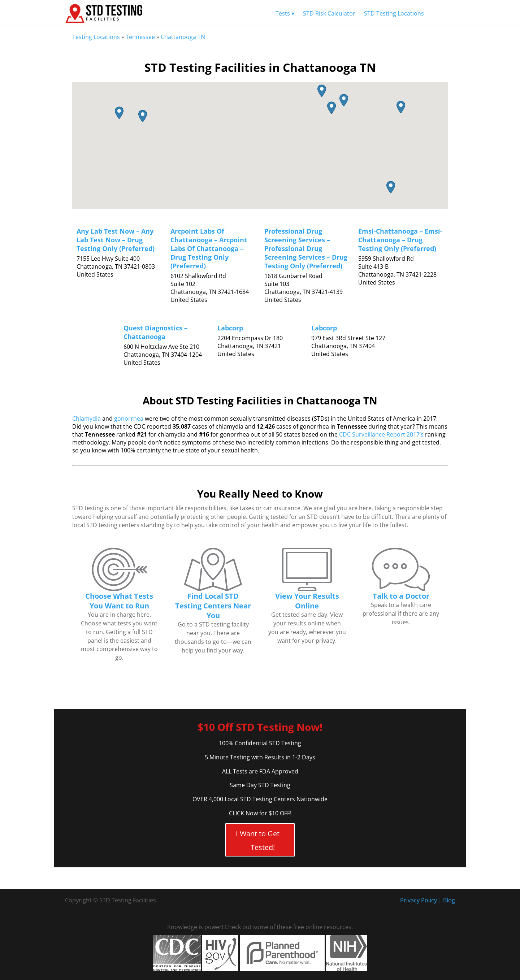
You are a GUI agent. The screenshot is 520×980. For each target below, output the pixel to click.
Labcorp (230, 328)
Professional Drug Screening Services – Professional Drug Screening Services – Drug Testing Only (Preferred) (306, 248)
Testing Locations (96, 37)
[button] (401, 107)
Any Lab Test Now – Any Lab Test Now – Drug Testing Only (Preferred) (116, 240)
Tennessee (140, 37)
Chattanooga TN (183, 37)
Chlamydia (86, 419)
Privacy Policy (419, 900)
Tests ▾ (285, 13)
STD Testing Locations (394, 13)
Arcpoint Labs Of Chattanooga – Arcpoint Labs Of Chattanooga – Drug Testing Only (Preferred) (209, 248)
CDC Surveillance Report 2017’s (381, 434)
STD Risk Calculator (329, 13)
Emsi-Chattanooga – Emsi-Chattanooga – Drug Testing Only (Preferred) (400, 240)
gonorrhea (129, 419)
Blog (449, 900)
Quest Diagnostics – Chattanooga (155, 332)
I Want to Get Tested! (258, 840)
